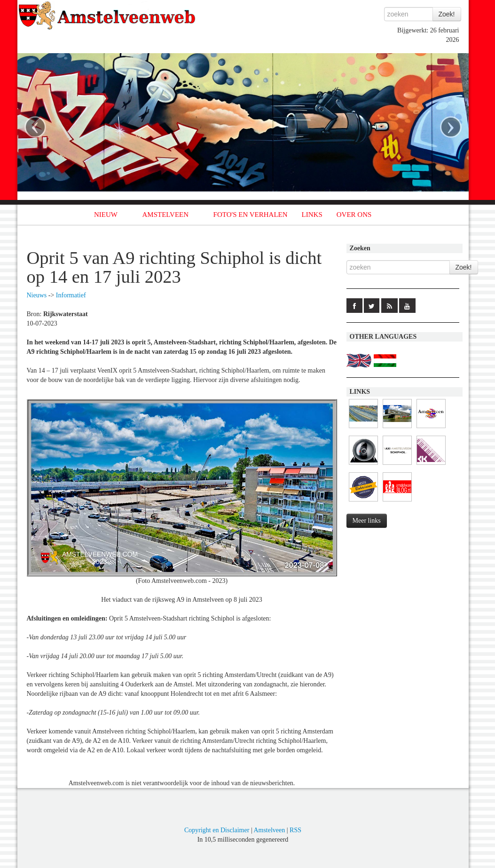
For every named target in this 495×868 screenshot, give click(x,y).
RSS (295, 830)
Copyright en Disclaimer (217, 830)
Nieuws (37, 295)
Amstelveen (269, 830)
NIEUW (106, 215)
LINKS (312, 215)
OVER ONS (354, 215)
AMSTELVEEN (165, 215)
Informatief (71, 295)
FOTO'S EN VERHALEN (251, 215)
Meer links (367, 521)
